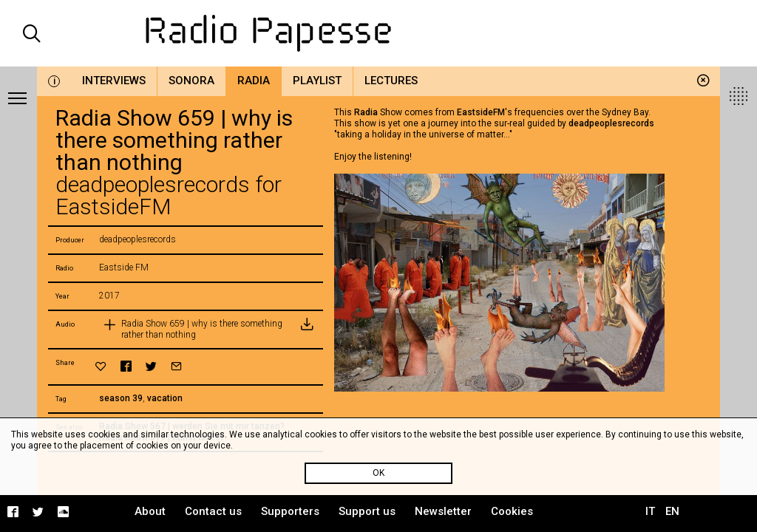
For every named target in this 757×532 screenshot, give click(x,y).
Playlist (317, 81)
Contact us (213, 511)
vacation (165, 398)
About (150, 511)
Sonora (191, 81)
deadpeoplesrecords (611, 123)
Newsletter (443, 511)
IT (650, 511)
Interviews (114, 81)
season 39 (121, 398)
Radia (254, 81)
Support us (367, 511)
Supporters (290, 511)
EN (672, 511)
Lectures (391, 81)
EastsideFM (481, 112)
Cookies (512, 511)
